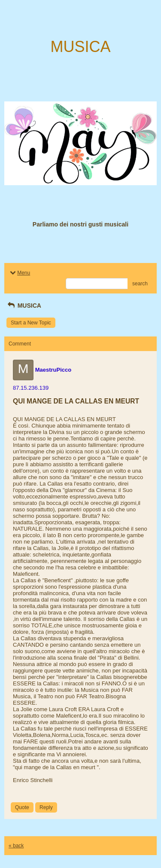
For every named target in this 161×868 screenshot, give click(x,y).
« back (16, 846)
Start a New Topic (31, 323)
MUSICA (24, 306)
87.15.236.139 (31, 388)
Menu (19, 273)
